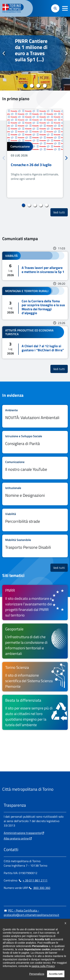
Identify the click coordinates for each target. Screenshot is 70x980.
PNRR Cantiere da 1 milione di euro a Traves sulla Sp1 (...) (31, 50)
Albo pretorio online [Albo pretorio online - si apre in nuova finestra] (16, 838)
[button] (65, 8)
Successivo (66, 53)
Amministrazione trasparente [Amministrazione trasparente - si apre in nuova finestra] (22, 833)
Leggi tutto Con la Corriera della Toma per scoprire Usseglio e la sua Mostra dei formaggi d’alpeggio (35, 303)
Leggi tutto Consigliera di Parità (35, 442)
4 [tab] (45, 86)
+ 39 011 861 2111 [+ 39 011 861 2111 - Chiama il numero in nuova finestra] (33, 880)
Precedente (4, 53)
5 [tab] (47, 205)
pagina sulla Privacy (43, 978)
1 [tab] (25, 86)
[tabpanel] (35, 54)
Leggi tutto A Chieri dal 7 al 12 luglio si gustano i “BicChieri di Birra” (35, 342)
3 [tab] (38, 86)
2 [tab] (32, 86)
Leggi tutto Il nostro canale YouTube (35, 468)
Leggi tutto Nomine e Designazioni (35, 494)
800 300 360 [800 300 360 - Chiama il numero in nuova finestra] (39, 888)
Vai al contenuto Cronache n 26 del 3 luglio (35, 154)
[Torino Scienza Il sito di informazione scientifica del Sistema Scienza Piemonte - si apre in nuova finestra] (35, 677)
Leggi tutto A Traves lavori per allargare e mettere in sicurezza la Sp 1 (35, 266)
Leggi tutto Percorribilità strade (35, 520)
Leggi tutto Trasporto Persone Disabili (35, 546)
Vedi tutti (60, 212)
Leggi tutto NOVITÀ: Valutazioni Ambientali (35, 416)
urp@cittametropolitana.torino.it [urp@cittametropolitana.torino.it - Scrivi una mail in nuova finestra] (27, 922)
